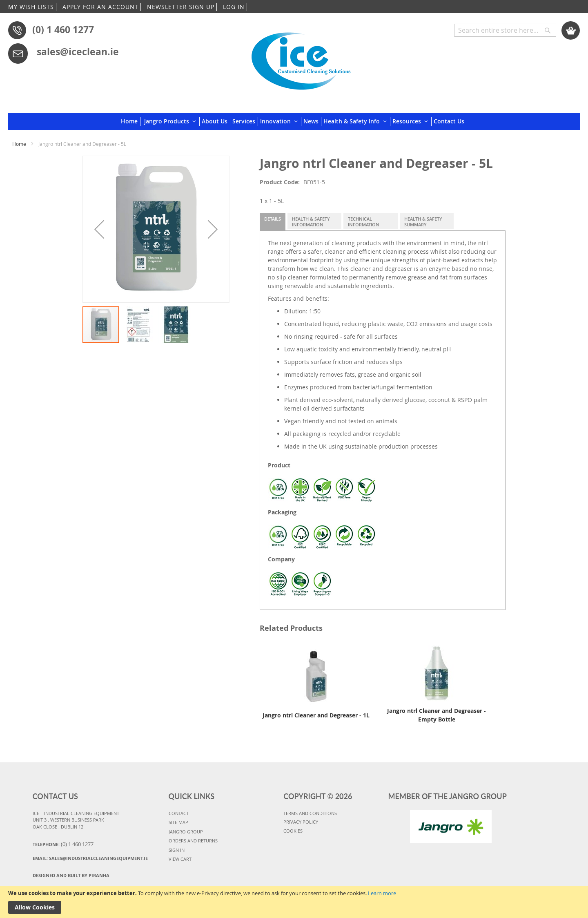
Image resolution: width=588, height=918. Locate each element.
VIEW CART (180, 859)
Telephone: (63, 844)
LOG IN (234, 7)
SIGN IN (177, 850)
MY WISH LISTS (31, 7)
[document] (294, 902)
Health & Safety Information (311, 222)
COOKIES (293, 831)
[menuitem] (131, 121)
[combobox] (505, 30)
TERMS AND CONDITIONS (310, 813)
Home (19, 144)
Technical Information (364, 222)
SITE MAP (178, 822)
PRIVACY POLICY (301, 822)
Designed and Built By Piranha (71, 875)
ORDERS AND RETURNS (193, 841)
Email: (90, 858)
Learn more (382, 893)
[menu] (294, 122)
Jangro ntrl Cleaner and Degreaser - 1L (316, 715)
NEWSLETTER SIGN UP (181, 7)
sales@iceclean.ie (78, 51)
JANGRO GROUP (186, 832)
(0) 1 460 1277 (63, 29)
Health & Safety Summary (423, 222)
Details (273, 219)
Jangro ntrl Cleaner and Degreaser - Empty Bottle (437, 715)
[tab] (273, 222)
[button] (99, 229)
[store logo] (301, 58)
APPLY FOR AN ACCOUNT (100, 7)
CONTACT (179, 813)
